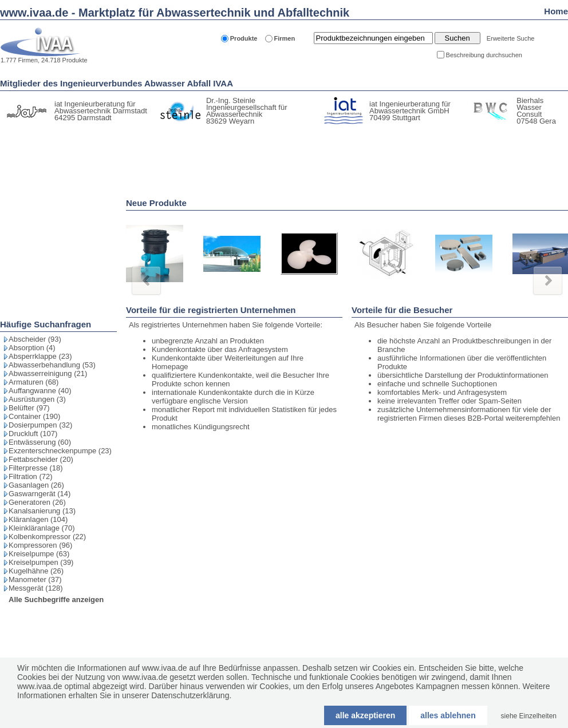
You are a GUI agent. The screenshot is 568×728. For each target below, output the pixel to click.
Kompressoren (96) (40, 545)
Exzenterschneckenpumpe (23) (60, 451)
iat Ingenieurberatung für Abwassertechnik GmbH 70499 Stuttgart (410, 111)
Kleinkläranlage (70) (42, 528)
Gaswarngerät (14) (40, 494)
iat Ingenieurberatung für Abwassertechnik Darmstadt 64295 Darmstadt (101, 111)
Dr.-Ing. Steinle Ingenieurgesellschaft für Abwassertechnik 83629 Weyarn (247, 111)
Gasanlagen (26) (36, 485)
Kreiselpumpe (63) (39, 554)
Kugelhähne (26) (36, 571)
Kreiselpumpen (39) (41, 562)
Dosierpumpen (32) (40, 425)
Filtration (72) (31, 476)
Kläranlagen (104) (38, 519)
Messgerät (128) (36, 588)
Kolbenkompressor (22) (47, 537)
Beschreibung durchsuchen (484, 55)
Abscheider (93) (35, 339)
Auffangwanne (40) (40, 391)
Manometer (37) (35, 579)
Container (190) (34, 416)
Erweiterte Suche (511, 38)
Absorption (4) (32, 348)
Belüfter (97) (29, 408)
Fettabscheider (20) (41, 459)
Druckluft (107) (33, 434)
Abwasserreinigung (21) (48, 373)
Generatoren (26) (37, 502)
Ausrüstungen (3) (37, 399)
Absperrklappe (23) (40, 356)
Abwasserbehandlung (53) (52, 365)
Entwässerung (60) (40, 442)
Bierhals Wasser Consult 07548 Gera (536, 111)
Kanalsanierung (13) (42, 511)
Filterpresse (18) (36, 468)
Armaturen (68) (33, 382)
